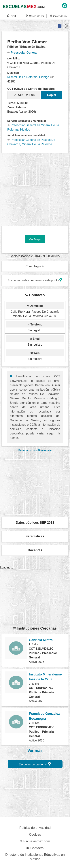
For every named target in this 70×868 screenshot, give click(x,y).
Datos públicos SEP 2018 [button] (35, 523)
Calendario (58, 16)
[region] (36, 188)
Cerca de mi (35, 16)
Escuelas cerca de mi (35, 764)
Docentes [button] (35, 550)
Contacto (35, 848)
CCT (12, 16)
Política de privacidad (35, 828)
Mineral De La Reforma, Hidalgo (28, 77)
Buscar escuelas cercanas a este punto (35, 280)
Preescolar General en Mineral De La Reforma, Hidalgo (33, 127)
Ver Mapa (35, 239)
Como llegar (35, 266)
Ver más (35, 751)
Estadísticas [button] (35, 536)
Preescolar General (22, 53)
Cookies (35, 835)
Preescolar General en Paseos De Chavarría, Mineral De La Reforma (31, 142)
